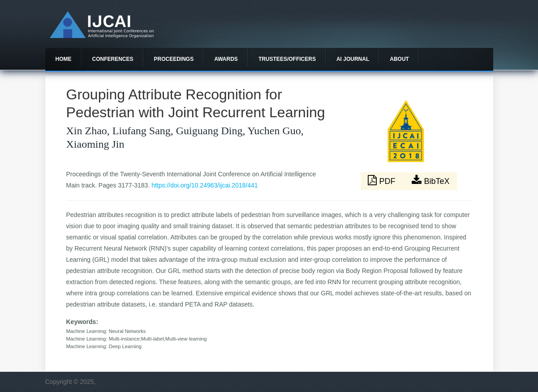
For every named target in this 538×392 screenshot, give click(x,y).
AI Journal (353, 59)
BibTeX (430, 180)
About (399, 59)
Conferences (113, 59)
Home (64, 59)
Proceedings (174, 59)
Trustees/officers (287, 59)
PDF (383, 180)
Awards (226, 59)
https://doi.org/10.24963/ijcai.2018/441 (204, 185)
